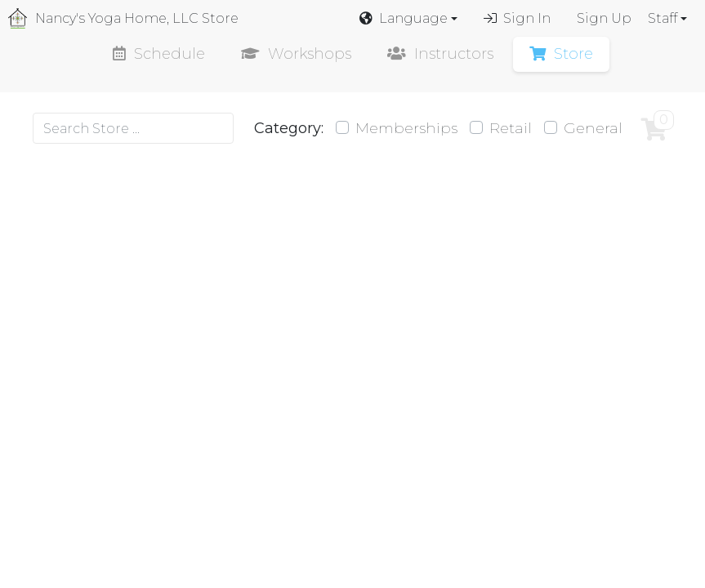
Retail (511, 128)
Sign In (517, 18)
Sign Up (604, 18)
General (593, 128)
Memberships (406, 128)
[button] (408, 19)
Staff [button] (663, 18)
